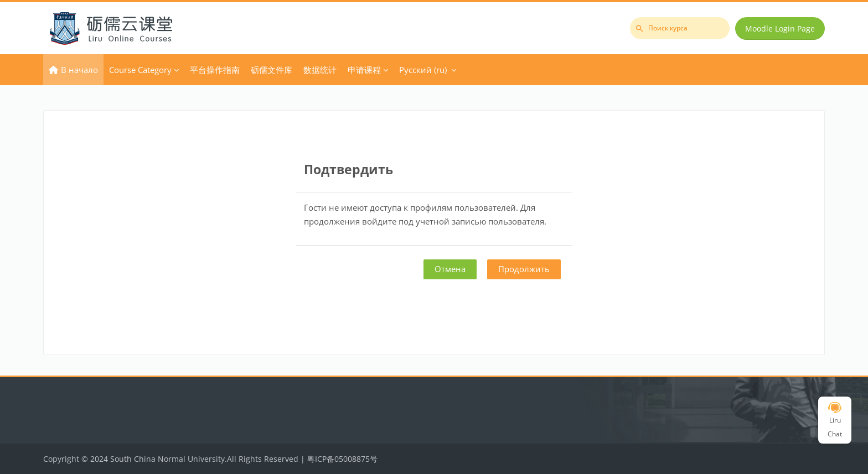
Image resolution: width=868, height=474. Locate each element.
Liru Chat (835, 420)
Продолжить (524, 269)
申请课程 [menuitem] (364, 70)
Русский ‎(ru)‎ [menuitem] (423, 70)
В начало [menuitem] (79, 70)
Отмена (450, 269)
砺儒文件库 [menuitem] (272, 70)
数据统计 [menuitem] (320, 70)
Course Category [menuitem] (140, 70)
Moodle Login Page (780, 28)
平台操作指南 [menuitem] (215, 70)
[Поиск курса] (680, 28)
